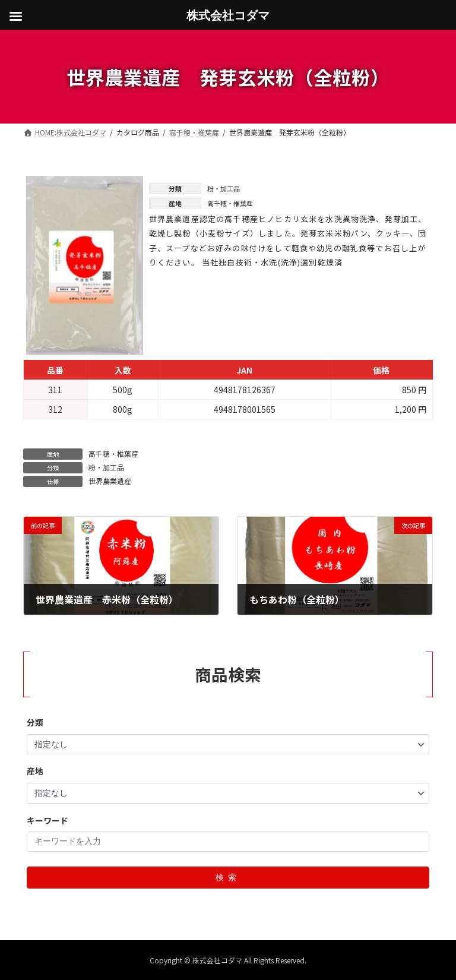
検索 (228, 877)
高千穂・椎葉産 (113, 453)
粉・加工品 (106, 467)
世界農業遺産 (110, 481)
